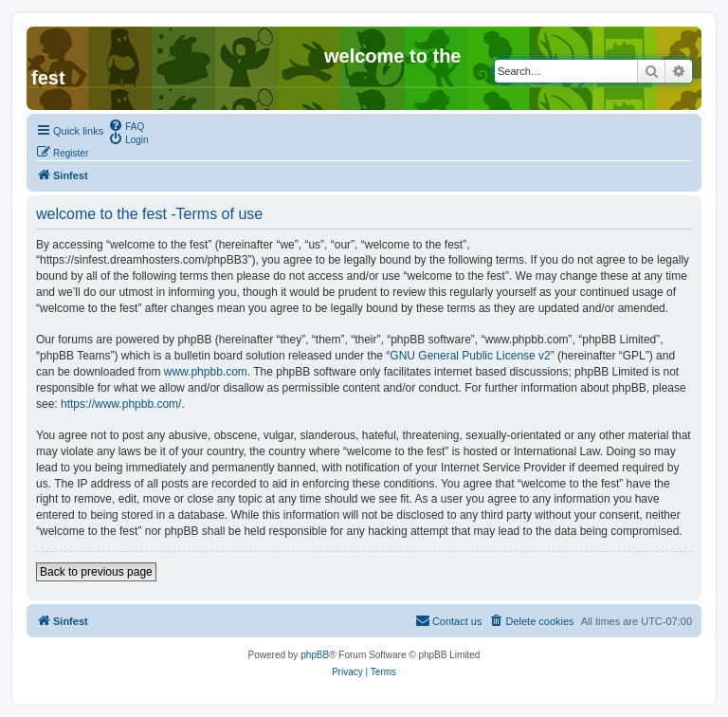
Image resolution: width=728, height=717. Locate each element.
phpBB (315, 655)
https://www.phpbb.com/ (121, 404)
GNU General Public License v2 (470, 356)
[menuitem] (126, 125)
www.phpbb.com (206, 372)
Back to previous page (96, 572)
